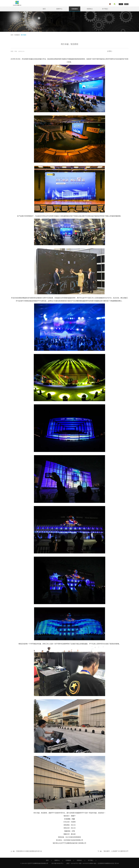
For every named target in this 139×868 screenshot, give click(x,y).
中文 (121, 4)
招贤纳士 (90, 9)
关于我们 (105, 9)
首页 (44, 9)
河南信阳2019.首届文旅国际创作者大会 (29, 851)
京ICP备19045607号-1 (57, 863)
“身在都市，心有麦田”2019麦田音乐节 (116, 851)
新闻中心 (59, 9)
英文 (126, 4)
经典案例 (75, 9)
